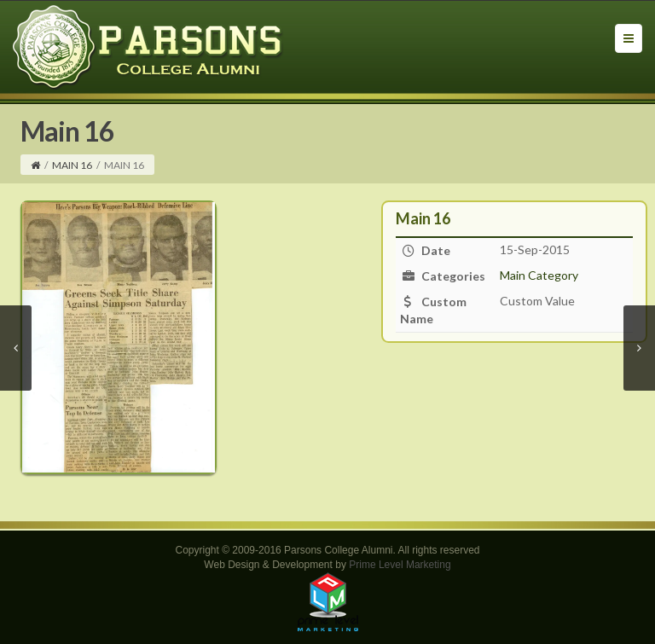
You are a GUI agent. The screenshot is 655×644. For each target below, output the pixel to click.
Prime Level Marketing (400, 565)
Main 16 (72, 165)
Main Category (539, 275)
